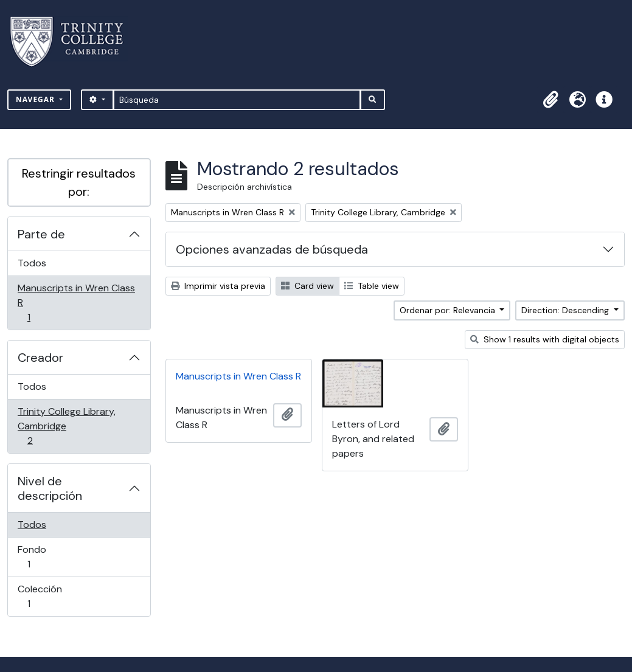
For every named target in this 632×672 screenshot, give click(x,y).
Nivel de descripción (50, 488)
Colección (46, 596)
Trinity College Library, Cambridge (66, 426)
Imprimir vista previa (218, 286)
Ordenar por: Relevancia (449, 310)
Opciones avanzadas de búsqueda (272, 249)
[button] (550, 100)
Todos (32, 263)
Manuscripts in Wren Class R (76, 303)
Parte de (41, 234)
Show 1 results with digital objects (545, 339)
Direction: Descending (566, 310)
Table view (372, 286)
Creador (40, 358)
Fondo (46, 557)
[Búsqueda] (237, 100)
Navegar (36, 99)
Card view (307, 286)
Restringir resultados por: (79, 182)
